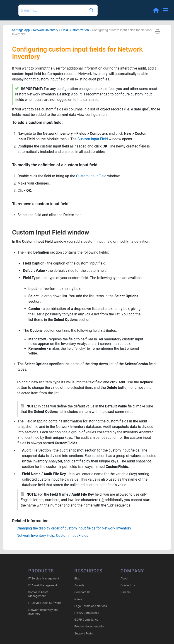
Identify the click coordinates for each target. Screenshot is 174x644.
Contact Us (128, 585)
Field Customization (75, 30)
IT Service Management (44, 578)
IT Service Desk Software (45, 603)
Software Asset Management (38, 594)
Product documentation (90, 626)
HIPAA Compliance (87, 613)
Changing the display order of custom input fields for (74, 528)
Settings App (21, 30)
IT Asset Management (43, 585)
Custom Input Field (93, 139)
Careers (126, 592)
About (124, 578)
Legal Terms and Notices (91, 606)
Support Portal (84, 633)
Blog (77, 578)
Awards (79, 585)
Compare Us (82, 592)
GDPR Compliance (86, 620)
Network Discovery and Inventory (43, 612)
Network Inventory (45, 30)
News (78, 599)
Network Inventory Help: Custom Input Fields (52, 535)
